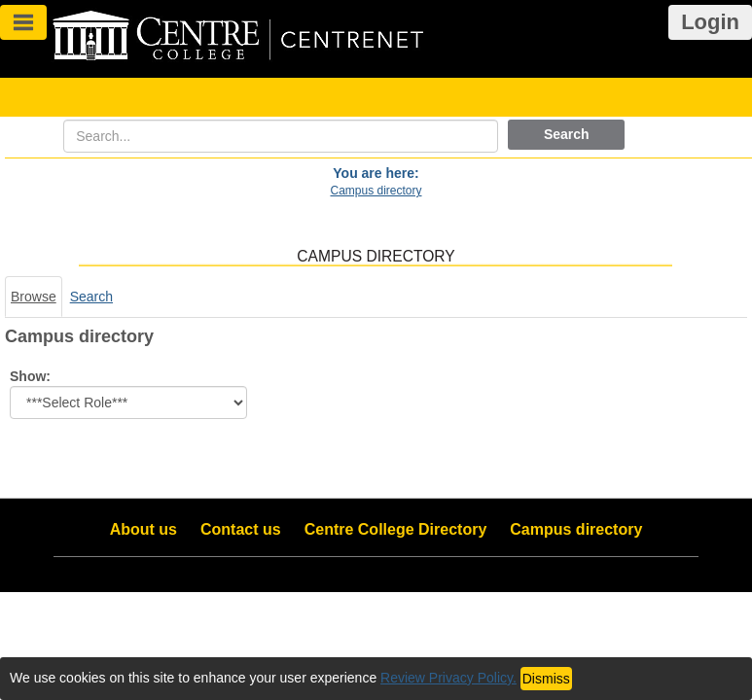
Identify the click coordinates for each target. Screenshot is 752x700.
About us (143, 529)
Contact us (241, 529)
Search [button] (567, 134)
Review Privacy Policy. (448, 678)
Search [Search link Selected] (91, 297)
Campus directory (376, 191)
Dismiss (546, 679)
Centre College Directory (396, 529)
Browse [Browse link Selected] (34, 297)
